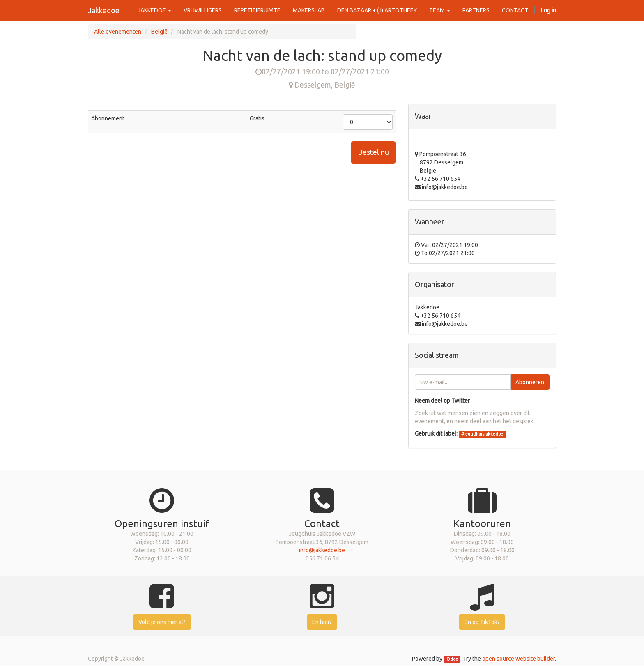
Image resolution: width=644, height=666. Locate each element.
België (159, 32)
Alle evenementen (118, 32)
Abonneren (530, 382)
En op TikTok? (482, 622)
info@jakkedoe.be (322, 550)
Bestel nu (373, 152)
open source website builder (519, 659)
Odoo (452, 659)
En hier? (322, 622)
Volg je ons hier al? (162, 622)
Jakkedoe (104, 10)
